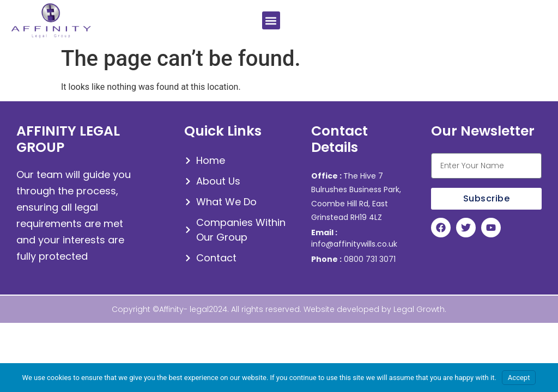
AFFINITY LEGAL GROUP (68, 139)
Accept (519, 378)
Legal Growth (419, 309)
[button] (271, 20)
